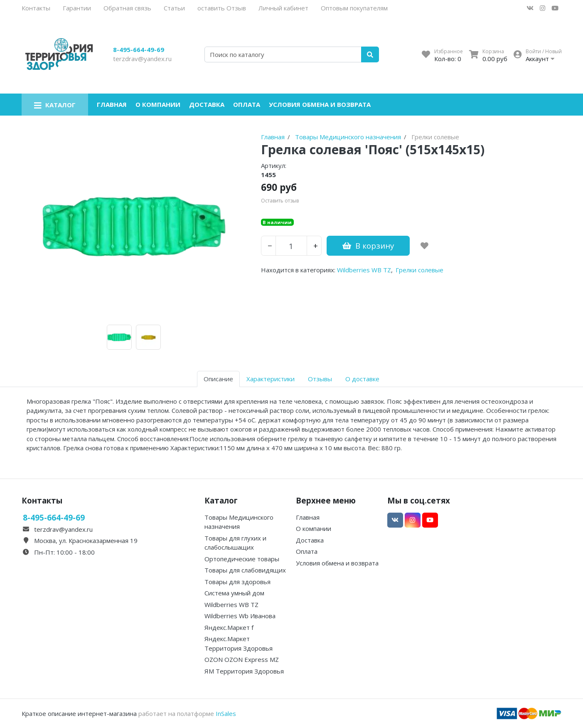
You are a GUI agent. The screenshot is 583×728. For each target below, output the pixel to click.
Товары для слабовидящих (245, 570)
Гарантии (77, 8)
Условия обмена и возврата (320, 104)
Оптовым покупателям (354, 8)
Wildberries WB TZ (364, 270)
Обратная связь (127, 8)
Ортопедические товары (242, 559)
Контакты (36, 8)
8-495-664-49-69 (139, 49)
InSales (226, 713)
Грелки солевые (419, 270)
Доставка (207, 104)
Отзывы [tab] (320, 379)
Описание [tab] (218, 379)
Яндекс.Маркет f (229, 627)
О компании (158, 104)
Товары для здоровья (237, 582)
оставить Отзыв (222, 8)
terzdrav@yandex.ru (142, 59)
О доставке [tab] (362, 379)
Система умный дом (234, 593)
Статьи (174, 8)
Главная (112, 104)
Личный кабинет (283, 8)
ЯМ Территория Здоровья (244, 671)
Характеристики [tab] (271, 379)
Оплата (247, 104)
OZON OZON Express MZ (242, 659)
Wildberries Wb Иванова (240, 616)
